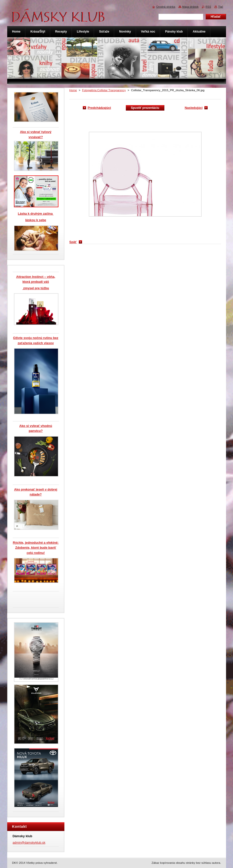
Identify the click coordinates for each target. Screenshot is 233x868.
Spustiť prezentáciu (145, 108)
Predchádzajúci (99, 108)
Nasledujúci (194, 108)
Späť (73, 242)
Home (73, 90)
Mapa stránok (190, 7)
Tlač (221, 7)
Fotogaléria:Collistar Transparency (104, 90)
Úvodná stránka (166, 7)
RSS (208, 7)
